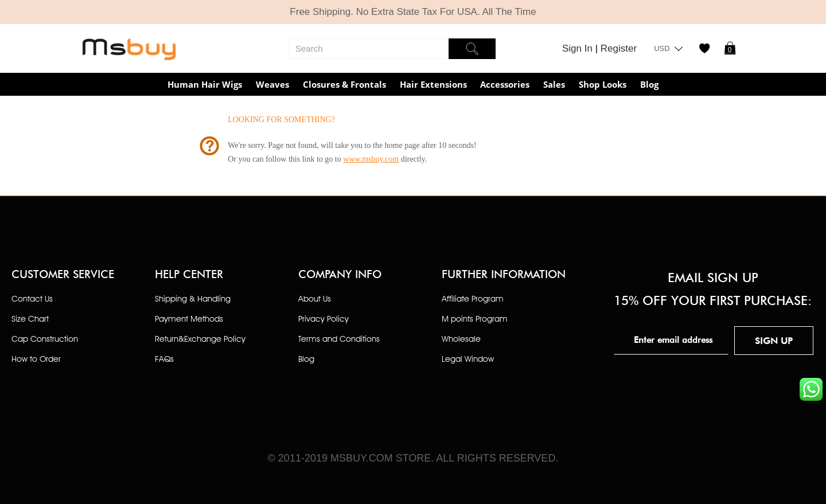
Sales (554, 84)
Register (619, 48)
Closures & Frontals (344, 84)
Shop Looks (603, 84)
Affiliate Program (473, 298)
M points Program (475, 319)
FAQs (164, 359)
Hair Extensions (433, 84)
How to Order (36, 359)
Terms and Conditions (339, 339)
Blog (649, 84)
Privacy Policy (324, 319)
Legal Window (468, 359)
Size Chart (30, 319)
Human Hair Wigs (205, 84)
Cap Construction (45, 339)
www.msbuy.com (371, 159)
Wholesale (461, 339)
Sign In (579, 48)
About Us (315, 298)
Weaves (272, 84)
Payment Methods (189, 319)
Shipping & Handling (193, 298)
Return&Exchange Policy (200, 339)
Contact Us (32, 298)
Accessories (505, 84)
